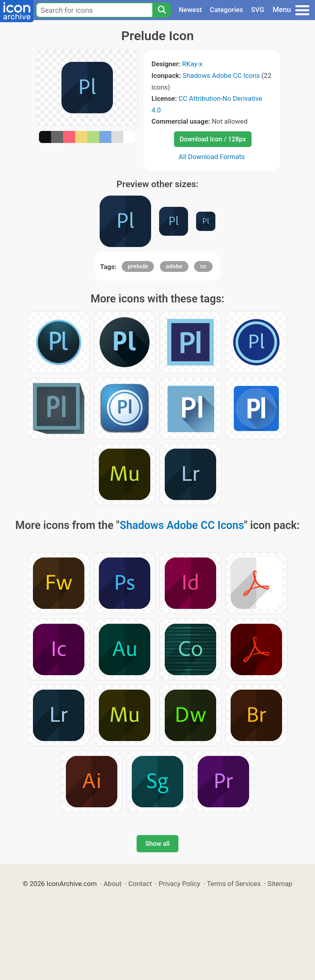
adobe (174, 266)
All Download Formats (212, 157)
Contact (140, 884)
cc (203, 266)
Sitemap (280, 884)
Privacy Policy (179, 884)
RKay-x (192, 64)
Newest (190, 10)
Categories (226, 10)
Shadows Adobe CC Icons (221, 76)
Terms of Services (234, 884)
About (113, 884)
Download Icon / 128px (213, 139)
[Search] (162, 10)
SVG (258, 10)
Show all (157, 844)
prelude (138, 266)
